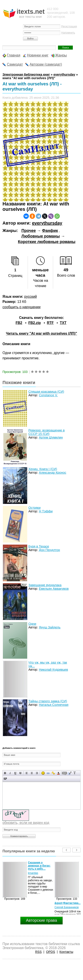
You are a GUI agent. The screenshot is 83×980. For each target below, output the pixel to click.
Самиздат (15, 64)
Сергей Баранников (67, 907)
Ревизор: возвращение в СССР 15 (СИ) (46, 432)
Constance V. (48, 395)
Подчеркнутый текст (15, 773)
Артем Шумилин (51, 437)
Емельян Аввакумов (54, 589)
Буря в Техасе (39, 546)
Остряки (34, 508)
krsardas (33, 873)
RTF (50, 323)
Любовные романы (41, 236)
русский (31, 297)
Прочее (29, 231)
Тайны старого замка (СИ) (48, 701)
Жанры (61, 55)
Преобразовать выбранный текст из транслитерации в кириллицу (75, 773)
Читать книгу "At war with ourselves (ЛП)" (41, 333)
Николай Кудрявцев (54, 670)
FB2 (19, 323)
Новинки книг (38, 55)
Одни (32, 624)
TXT (63, 323)
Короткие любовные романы (47, 242)
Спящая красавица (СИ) (46, 392)
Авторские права (41, 920)
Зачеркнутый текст (20, 773)
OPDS (51, 952)
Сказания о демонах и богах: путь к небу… (39, 866)
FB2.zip (35, 323)
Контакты (66, 952)
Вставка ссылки (48, 773)
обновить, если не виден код (26, 823)
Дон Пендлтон (49, 550)
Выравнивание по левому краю (27, 773)
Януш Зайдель (50, 627)
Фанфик (50, 231)
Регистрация (69, 26)
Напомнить (68, 33)
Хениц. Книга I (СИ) (43, 469)
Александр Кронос (53, 473)
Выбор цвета (58, 773)
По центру (32, 773)
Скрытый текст (65, 773)
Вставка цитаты (70, 773)
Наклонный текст (10, 773)
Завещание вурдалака (45, 585)
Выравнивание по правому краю (37, 773)
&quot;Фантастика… (68, 903)
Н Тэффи (46, 511)
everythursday (47, 223)
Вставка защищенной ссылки (53, 773)
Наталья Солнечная (54, 705)
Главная (14, 55)
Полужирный (5, 773)
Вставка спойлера (5, 779)
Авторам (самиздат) (46, 64)
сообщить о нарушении (21, 307)
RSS (39, 952)
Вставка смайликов (43, 773)
